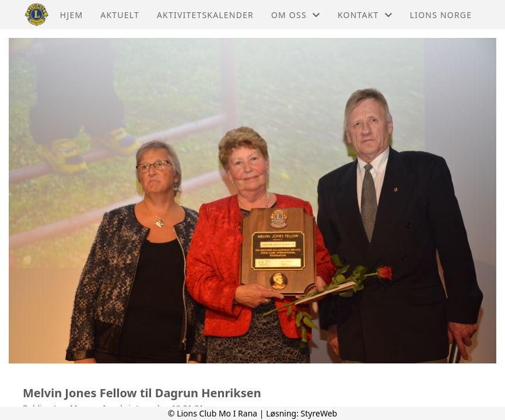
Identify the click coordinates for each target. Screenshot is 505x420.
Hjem (71, 15)
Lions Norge (441, 15)
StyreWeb (319, 413)
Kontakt (365, 15)
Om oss (296, 15)
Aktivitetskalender (205, 15)
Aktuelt (120, 15)
